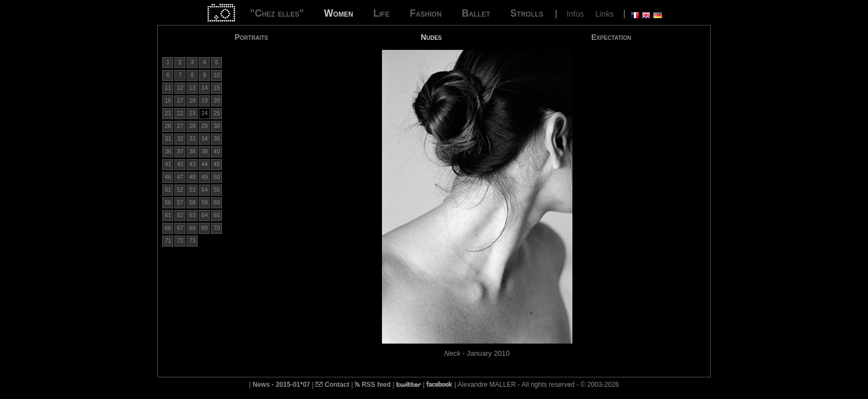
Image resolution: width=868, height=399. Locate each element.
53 (192, 190)
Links (604, 14)
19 (205, 101)
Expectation (611, 37)
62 (180, 215)
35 (217, 139)
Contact (332, 385)
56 (168, 203)
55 (217, 190)
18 (192, 101)
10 (217, 75)
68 (192, 228)
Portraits (252, 37)
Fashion (425, 13)
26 (168, 126)
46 (168, 177)
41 (168, 164)
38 (192, 152)
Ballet (476, 13)
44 (205, 164)
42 (180, 164)
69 (205, 228)
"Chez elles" (277, 13)
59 (205, 203)
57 (180, 203)
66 (168, 228)
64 (205, 215)
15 (217, 88)
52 (180, 190)
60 (217, 203)
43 (192, 164)
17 (180, 101)
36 (168, 152)
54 (205, 190)
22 (180, 113)
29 (205, 126)
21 (168, 113)
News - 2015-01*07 (281, 385)
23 (192, 113)
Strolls (527, 13)
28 (192, 126)
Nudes (431, 37)
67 (180, 228)
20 (217, 101)
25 (217, 113)
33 (192, 139)
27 (180, 126)
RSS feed (373, 385)
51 (168, 190)
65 (217, 215)
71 (168, 241)
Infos (575, 14)
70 (217, 228)
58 (192, 203)
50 (217, 177)
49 (205, 177)
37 (180, 152)
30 (217, 126)
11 (168, 88)
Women (339, 13)
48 (192, 177)
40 (217, 152)
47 (180, 177)
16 (168, 101)
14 (205, 88)
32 (180, 139)
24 (205, 113)
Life (381, 13)
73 (192, 241)
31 (168, 139)
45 (217, 164)
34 (205, 139)
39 (205, 152)
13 (192, 88)
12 (180, 88)
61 (168, 215)
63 (192, 215)
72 (180, 241)
